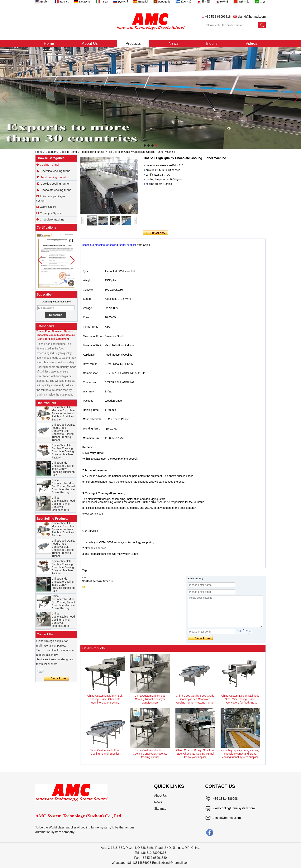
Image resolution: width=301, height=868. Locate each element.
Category (51, 152)
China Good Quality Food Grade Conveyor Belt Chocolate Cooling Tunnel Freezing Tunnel (63, 434)
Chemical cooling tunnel (56, 171)
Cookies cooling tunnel (55, 184)
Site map (160, 809)
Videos (251, 43)
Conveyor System (51, 213)
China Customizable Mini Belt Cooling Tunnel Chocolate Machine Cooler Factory (63, 488)
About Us (90, 43)
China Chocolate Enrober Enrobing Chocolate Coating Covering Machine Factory (63, 453)
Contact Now (56, 678)
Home (49, 43)
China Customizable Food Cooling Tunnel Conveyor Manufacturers (63, 505)
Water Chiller (48, 207)
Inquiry (212, 43)
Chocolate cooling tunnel (56, 190)
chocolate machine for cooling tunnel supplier (109, 245)
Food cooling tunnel (92, 152)
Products (133, 43)
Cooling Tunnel (68, 152)
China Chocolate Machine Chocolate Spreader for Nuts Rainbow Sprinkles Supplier (63, 415)
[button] (145, 145)
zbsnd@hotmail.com (252, 17)
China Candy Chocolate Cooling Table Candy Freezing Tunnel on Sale (63, 470)
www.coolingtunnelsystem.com (234, 808)
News (174, 43)
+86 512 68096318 (218, 17)
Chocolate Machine (52, 219)
